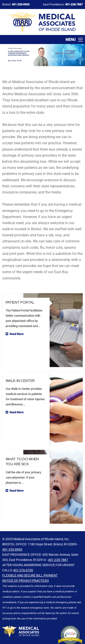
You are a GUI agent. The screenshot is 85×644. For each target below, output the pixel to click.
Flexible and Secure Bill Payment (30, 562)
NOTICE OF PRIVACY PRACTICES (25, 567)
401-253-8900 (12, 536)
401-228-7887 (58, 546)
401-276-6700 (23, 557)
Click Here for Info (70, 624)
